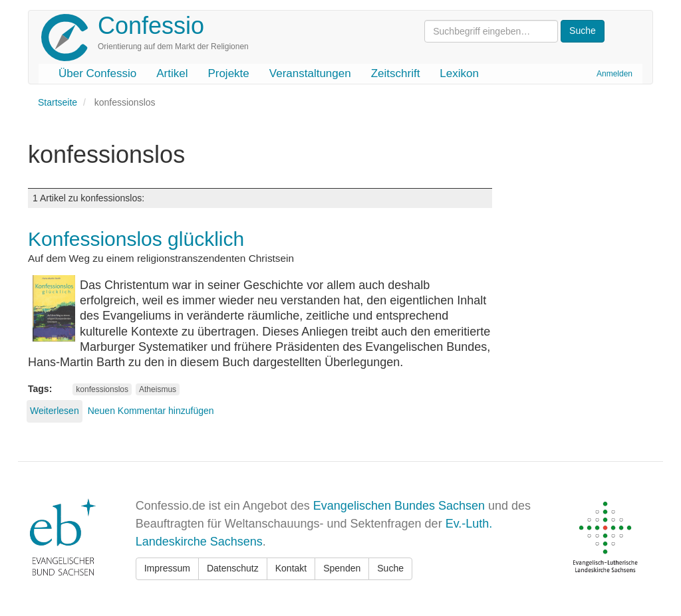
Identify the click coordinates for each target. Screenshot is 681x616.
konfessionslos (102, 389)
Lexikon (459, 73)
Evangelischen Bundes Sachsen (399, 506)
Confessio (151, 26)
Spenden (342, 568)
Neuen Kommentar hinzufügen (151, 411)
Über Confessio (97, 73)
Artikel (172, 73)
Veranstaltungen (310, 73)
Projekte (228, 73)
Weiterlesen (55, 411)
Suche (390, 568)
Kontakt (291, 568)
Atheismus (158, 389)
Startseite (58, 102)
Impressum (167, 568)
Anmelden (614, 74)
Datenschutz (233, 568)
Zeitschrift (396, 73)
